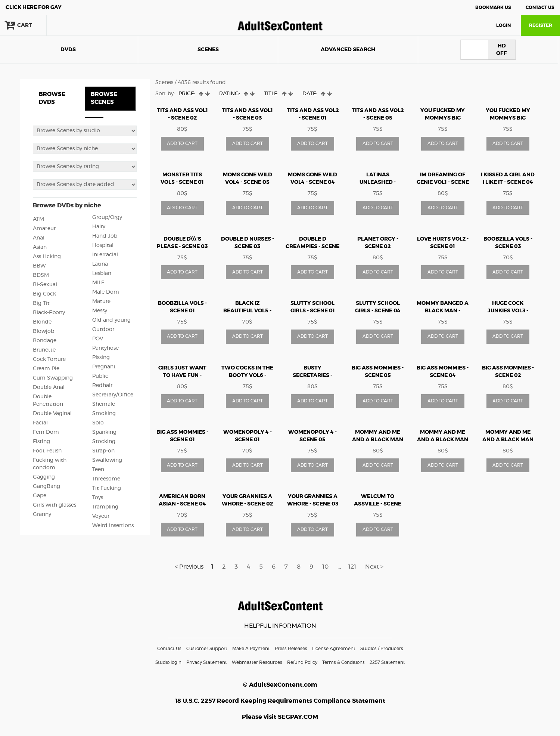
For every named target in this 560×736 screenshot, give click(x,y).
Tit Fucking (107, 488)
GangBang (46, 486)
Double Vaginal (52, 414)
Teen (98, 470)
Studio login (168, 662)
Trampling (105, 507)
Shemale (104, 404)
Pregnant (104, 367)
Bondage (45, 341)
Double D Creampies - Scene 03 (312, 247)
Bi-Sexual (45, 285)
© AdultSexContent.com (280, 685)
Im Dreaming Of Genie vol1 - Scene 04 (443, 182)
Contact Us (540, 7)
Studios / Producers (382, 649)
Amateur (44, 229)
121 (352, 567)
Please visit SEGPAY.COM (280, 717)
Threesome (106, 479)
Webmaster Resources (257, 662)
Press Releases (291, 649)
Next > (374, 567)
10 (325, 567)
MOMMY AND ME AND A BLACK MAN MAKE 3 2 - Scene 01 (508, 440)
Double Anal (49, 387)
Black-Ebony (49, 313)
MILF (98, 283)
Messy (100, 311)
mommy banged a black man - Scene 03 (443, 311)
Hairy (99, 227)
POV (98, 339)
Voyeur (101, 516)
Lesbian (102, 273)
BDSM (41, 275)
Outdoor (103, 330)
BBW (39, 266)
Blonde (42, 322)
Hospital (103, 245)
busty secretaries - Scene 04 (312, 375)
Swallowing (107, 460)
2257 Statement (387, 662)
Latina (100, 264)
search (71, 25)
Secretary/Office (113, 395)
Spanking (104, 432)
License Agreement (334, 649)
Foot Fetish (47, 451)
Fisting (41, 442)
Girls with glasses (55, 505)
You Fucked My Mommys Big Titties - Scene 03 (443, 118)
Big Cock (44, 294)
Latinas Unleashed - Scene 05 (378, 182)
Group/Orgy (107, 217)
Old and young (111, 320)
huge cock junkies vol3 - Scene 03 (508, 311)
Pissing (101, 358)
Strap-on (103, 451)
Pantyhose (105, 348)
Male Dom (106, 292)
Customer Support (207, 649)
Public (100, 376)
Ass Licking (47, 257)
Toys (98, 498)
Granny (42, 514)
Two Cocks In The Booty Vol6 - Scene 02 (247, 375)
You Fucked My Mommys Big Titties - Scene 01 (508, 118)
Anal (39, 238)
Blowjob (43, 331)
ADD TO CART (182, 143)
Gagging (44, 477)
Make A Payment (251, 649)
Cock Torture (49, 359)
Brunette (44, 350)
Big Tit (41, 303)
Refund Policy (302, 662)
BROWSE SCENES (104, 98)
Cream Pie (46, 369)
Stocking (104, 442)
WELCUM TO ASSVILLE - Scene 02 (378, 504)
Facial (40, 423)
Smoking (104, 414)
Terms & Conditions (343, 662)
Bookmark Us (493, 7)
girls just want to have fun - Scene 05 (182, 375)
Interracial (105, 255)
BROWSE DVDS (52, 98)
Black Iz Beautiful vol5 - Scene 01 (247, 311)
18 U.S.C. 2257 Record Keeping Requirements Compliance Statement (280, 701)
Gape (40, 496)
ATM (38, 219)
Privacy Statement (207, 662)
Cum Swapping (53, 378)
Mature (101, 301)
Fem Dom (46, 432)
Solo (98, 423)
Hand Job (105, 236)
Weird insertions (113, 526)
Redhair (102, 386)
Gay (34, 7)
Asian (40, 247)
